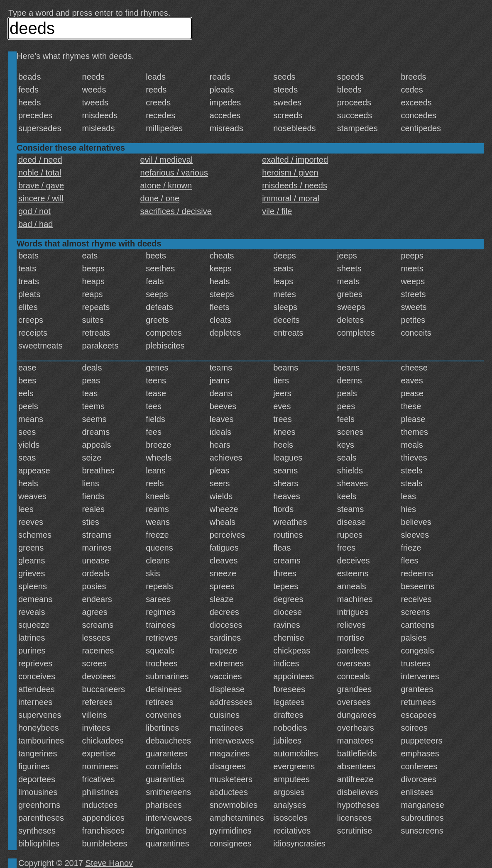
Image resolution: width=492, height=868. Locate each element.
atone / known (166, 185)
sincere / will (41, 198)
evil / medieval (167, 160)
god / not (34, 211)
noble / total (40, 173)
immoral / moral (291, 198)
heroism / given (290, 173)
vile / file (277, 211)
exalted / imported (295, 160)
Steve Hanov (109, 863)
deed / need (40, 160)
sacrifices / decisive (176, 211)
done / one (160, 198)
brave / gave (41, 185)
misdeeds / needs (295, 185)
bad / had (35, 224)
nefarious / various (174, 173)
